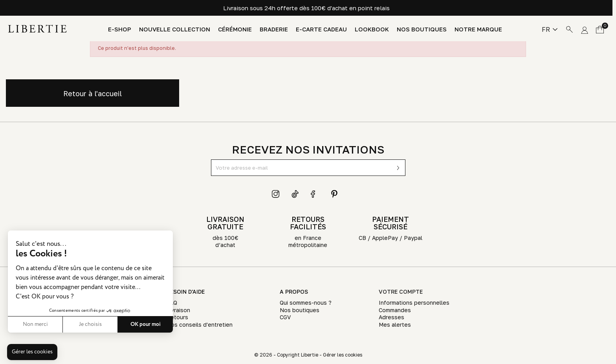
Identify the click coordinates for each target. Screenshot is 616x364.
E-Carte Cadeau (321, 29)
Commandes (395, 310)
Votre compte (401, 292)
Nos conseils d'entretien (200, 325)
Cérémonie (235, 29)
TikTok (295, 194)
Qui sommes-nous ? (306, 303)
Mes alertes (395, 325)
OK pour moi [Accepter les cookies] (146, 324)
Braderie (274, 29)
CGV (285, 317)
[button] (32, 352)
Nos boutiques (422, 29)
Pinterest (334, 194)
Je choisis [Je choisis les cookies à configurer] (90, 324)
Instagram (276, 194)
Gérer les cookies (343, 355)
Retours (177, 317)
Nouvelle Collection (175, 29)
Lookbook (372, 29)
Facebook (315, 194)
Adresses (391, 317)
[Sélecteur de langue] (550, 29)
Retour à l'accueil (93, 93)
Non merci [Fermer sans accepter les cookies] (35, 324)
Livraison (178, 310)
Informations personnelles (414, 303)
